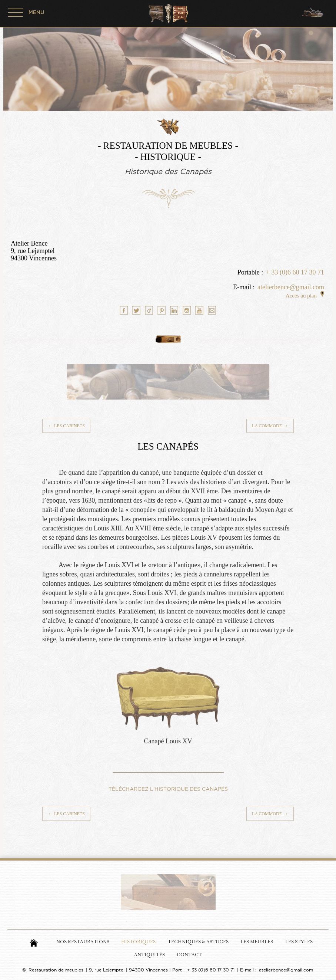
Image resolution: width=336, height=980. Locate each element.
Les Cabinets (66, 426)
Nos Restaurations (83, 942)
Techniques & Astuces (198, 942)
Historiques (138, 942)
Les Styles (299, 942)
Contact (189, 955)
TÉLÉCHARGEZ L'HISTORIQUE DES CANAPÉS (168, 789)
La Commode (270, 426)
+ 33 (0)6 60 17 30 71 (295, 272)
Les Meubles (257, 942)
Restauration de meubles (56, 970)
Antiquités (149, 955)
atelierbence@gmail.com (291, 287)
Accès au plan (305, 296)
